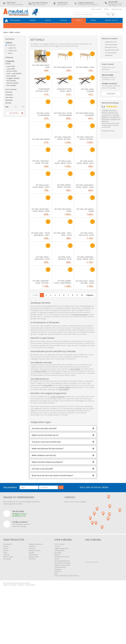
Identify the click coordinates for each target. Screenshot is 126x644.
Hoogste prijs (11, 55)
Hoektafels (9, 100)
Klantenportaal (117, 10)
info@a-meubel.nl (109, 88)
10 (82, 342)
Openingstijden (59, 597)
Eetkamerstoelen (35, 597)
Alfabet (9, 58)
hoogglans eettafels (13, 83)
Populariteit (10, 50)
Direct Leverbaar (11, 94)
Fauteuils (6, 601)
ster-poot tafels (12, 76)
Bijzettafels (9, 105)
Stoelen (65, 25)
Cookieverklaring (60, 614)
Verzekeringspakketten (62, 608)
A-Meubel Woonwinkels (80, 361)
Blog (56, 620)
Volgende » (90, 342)
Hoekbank (32, 593)
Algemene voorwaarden (62, 612)
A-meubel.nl (27, 630)
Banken (36, 25)
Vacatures (58, 618)
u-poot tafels (11, 71)
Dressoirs (32, 595)
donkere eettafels (12, 88)
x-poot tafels (11, 74)
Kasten (50, 25)
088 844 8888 (107, 80)
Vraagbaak (58, 616)
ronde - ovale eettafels (14, 78)
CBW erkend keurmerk (62, 603)
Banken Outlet (34, 603)
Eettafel (8, 68)
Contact (111, 99)
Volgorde (9, 47)
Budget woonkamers (36, 591)
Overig (94, 25)
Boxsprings (7, 606)
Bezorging (58, 599)
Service (57, 606)
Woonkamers (19, 25)
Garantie (57, 601)
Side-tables (9, 102)
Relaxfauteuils (33, 601)
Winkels (106, 10)
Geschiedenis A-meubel (62, 610)
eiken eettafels (11, 81)
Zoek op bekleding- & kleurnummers (67, 622)
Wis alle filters (14, 118)
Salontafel (9, 97)
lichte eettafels (11, 90)
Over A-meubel (96, 10)
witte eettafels (11, 85)
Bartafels (8, 108)
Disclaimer (21, 632)
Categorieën (10, 66)
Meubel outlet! (111, 25)
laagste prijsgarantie (58, 443)
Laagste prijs (11, 53)
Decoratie (32, 606)
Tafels (80, 25)
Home (5, 37)
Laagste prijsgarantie (61, 595)
